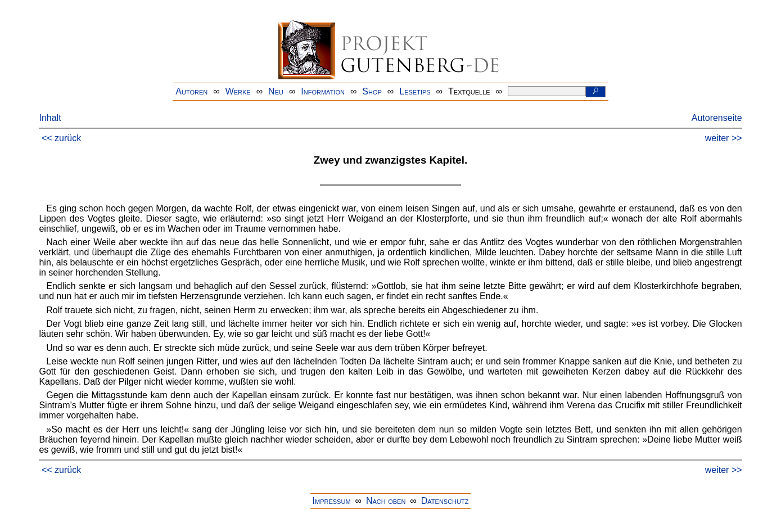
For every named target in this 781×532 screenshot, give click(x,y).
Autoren (191, 91)
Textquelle (469, 91)
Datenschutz (445, 501)
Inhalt (50, 118)
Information (323, 91)
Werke (238, 91)
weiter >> (724, 138)
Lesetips (415, 91)
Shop (372, 91)
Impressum (332, 501)
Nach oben (386, 501)
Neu (276, 91)
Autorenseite (717, 118)
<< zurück (61, 138)
